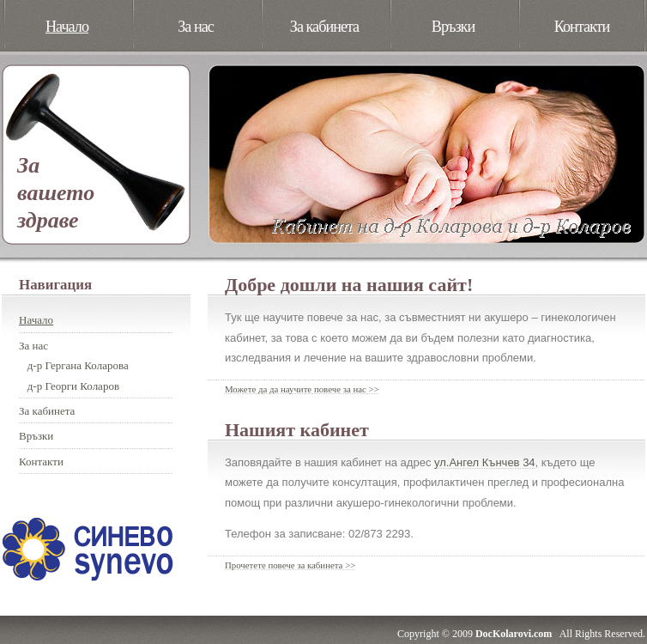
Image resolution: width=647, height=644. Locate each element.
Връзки (453, 27)
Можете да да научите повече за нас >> (302, 389)
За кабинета (324, 27)
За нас (196, 27)
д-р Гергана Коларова (78, 365)
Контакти (582, 27)
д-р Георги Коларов (73, 386)
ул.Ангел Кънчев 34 (485, 462)
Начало (67, 27)
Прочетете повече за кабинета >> (290, 565)
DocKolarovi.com (514, 634)
